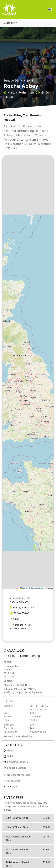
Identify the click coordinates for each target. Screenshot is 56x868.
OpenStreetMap (37, 588)
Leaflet (24, 588)
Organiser (9, 23)
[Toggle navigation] (50, 9)
